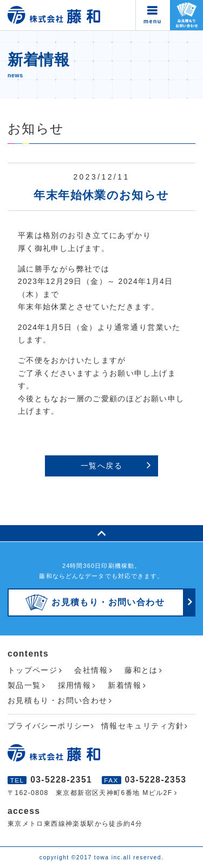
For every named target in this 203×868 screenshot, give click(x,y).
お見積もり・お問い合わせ (58, 700)
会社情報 (91, 670)
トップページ (32, 670)
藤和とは (141, 670)
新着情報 (125, 685)
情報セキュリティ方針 (143, 726)
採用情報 (75, 685)
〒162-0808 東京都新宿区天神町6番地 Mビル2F (90, 793)
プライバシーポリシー (49, 726)
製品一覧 (24, 685)
